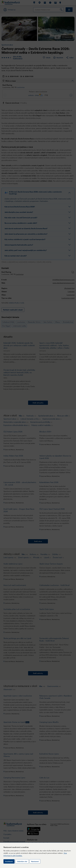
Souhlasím (9, 861)
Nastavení (35, 861)
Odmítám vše (22, 861)
